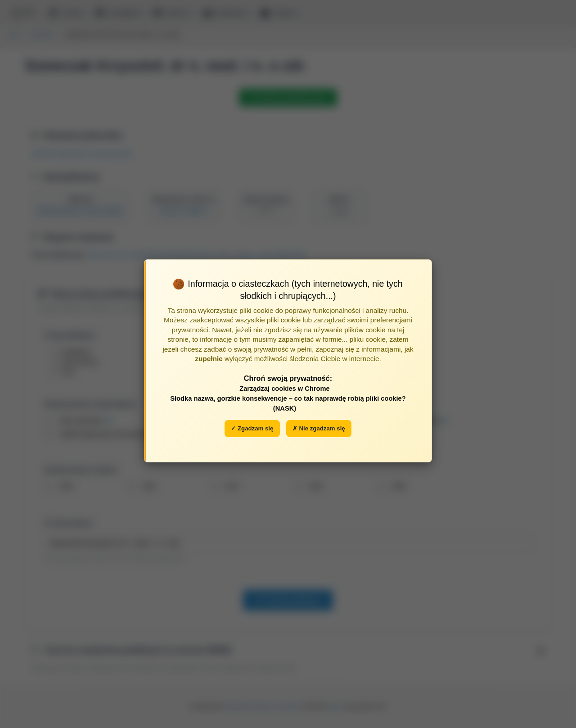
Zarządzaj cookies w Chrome (285, 389)
